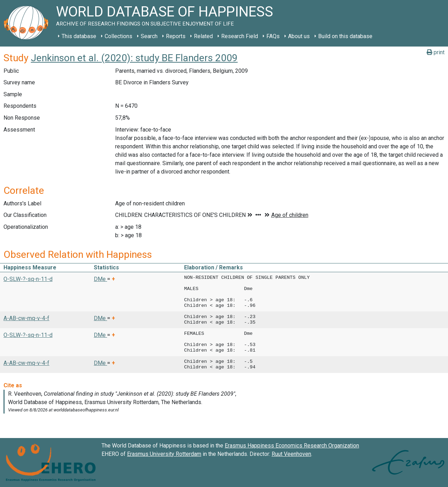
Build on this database (345, 36)
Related (203, 36)
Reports (176, 36)
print (436, 52)
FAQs (273, 36)
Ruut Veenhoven (291, 454)
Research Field (240, 36)
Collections (118, 36)
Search (149, 36)
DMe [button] (100, 279)
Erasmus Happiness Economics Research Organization (292, 446)
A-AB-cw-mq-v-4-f (26, 318)
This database (79, 36)
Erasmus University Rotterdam (164, 454)
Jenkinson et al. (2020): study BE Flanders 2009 (134, 58)
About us (299, 36)
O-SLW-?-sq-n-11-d (28, 279)
